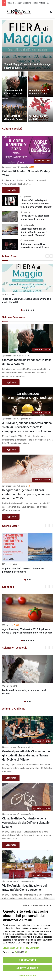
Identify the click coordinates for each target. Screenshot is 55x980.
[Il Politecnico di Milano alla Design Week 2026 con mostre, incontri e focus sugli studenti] (15, 110)
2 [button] (24, 310)
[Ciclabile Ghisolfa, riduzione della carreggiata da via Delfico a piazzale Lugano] (27, 797)
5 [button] (31, 310)
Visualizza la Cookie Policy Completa (21, 948)
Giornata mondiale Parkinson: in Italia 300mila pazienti (13, 93)
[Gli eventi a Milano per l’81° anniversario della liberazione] (40, 110)
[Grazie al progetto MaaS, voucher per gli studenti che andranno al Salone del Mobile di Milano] (27, 730)
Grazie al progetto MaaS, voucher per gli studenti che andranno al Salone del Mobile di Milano (26, 755)
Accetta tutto (28, 960)
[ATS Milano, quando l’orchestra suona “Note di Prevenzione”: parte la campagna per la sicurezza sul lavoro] (27, 402)
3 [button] (26, 310)
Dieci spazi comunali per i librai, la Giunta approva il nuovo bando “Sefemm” (34, 232)
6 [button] (33, 310)
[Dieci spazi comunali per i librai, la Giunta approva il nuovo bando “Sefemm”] (10, 229)
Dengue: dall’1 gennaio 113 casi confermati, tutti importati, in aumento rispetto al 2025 (27, 494)
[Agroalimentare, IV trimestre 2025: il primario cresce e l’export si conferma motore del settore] (40, 84)
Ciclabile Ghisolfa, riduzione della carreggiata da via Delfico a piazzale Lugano (26, 823)
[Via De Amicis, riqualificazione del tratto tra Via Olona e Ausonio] (27, 864)
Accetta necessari (27, 968)
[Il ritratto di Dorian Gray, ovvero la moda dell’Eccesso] (10, 245)
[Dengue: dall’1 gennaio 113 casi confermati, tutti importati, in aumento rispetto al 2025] (27, 469)
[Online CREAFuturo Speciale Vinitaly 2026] (27, 150)
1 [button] (22, 310)
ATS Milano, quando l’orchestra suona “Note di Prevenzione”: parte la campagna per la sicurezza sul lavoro (27, 427)
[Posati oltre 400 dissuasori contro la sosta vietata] (10, 216)
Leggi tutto (11, 190)
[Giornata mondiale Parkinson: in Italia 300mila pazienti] (15, 84)
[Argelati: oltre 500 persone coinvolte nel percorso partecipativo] (27, 547)
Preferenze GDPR (28, 976)
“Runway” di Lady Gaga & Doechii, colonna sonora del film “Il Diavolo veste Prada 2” (36, 204)
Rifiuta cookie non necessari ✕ (37, 905)
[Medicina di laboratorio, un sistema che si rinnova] (27, 669)
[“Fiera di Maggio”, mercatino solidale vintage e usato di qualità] (27, 45)
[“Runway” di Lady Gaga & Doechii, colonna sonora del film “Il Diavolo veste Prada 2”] (10, 201)
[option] (27, 71)
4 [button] (29, 310)
